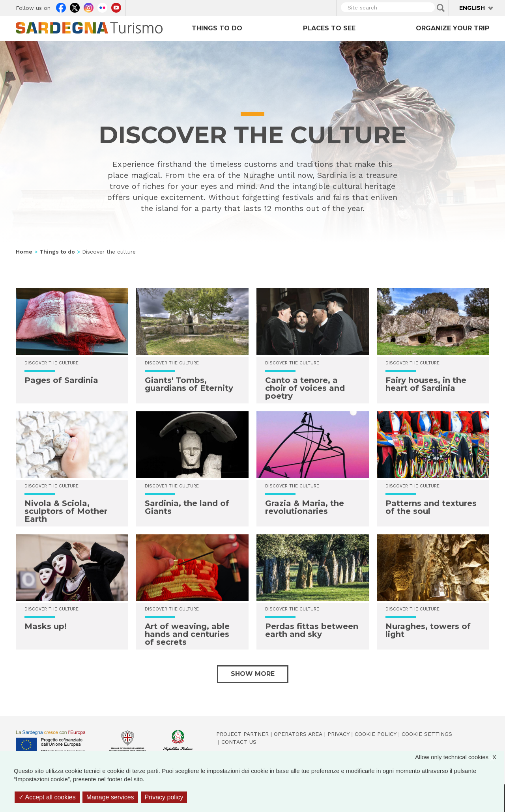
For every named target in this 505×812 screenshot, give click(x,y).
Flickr (102, 7)
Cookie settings (427, 734)
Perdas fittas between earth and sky (312, 630)
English (472, 8)
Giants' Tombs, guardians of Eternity (189, 384)
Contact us (239, 742)
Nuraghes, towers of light (428, 630)
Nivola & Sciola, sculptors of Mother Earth (66, 511)
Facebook (61, 7)
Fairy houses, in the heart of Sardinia (426, 384)
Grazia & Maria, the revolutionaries (305, 507)
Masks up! (46, 626)
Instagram (89, 7)
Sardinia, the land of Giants (187, 507)
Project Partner (242, 734)
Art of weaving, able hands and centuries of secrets (187, 634)
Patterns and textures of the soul (431, 507)
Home (24, 252)
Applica (441, 8)
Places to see (329, 28)
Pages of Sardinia (61, 380)
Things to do (217, 28)
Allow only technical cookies (460, 757)
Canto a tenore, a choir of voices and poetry (305, 388)
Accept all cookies (47, 797)
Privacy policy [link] (164, 797)
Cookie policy (376, 734)
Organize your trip (453, 28)
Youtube (116, 7)
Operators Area (298, 734)
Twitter (75, 7)
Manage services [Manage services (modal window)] (110, 797)
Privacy (339, 734)
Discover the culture (292, 363)
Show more (253, 674)
